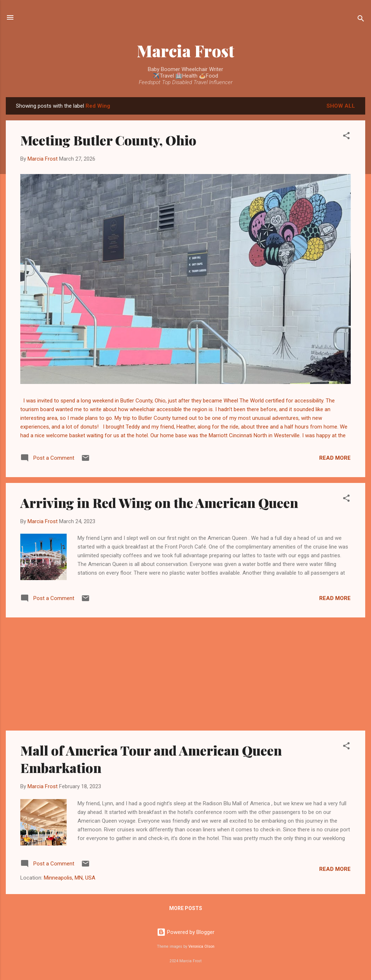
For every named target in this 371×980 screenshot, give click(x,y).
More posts (186, 908)
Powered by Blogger (186, 932)
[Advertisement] (185, 674)
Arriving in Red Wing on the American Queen (159, 503)
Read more (335, 458)
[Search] (361, 20)
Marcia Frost (186, 51)
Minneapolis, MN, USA (70, 878)
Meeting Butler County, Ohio (108, 140)
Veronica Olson (201, 946)
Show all (341, 106)
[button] (346, 137)
